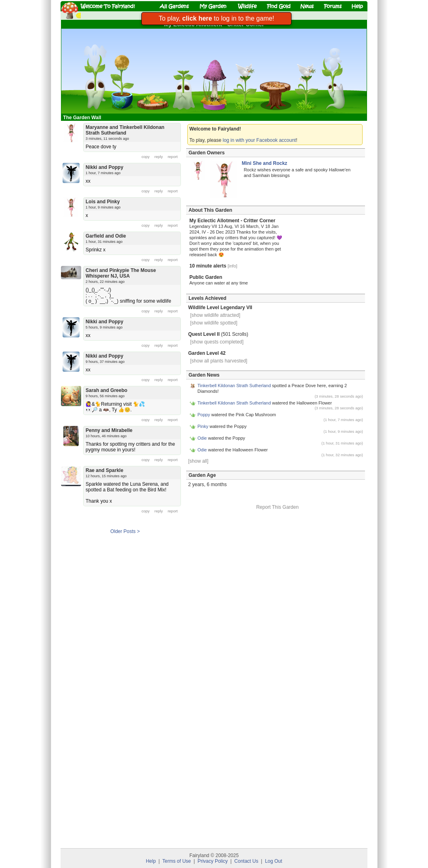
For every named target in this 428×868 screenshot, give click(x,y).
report (173, 157)
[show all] (198, 461)
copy (146, 157)
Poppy (204, 415)
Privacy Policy (213, 861)
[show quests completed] (217, 342)
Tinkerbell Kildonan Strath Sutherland (234, 386)
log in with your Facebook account (259, 140)
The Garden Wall (83, 118)
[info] (233, 266)
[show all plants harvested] (219, 361)
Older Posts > (125, 531)
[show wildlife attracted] (215, 315)
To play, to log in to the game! (216, 18)
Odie (202, 438)
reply (159, 157)
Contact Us (246, 861)
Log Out (274, 861)
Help (151, 861)
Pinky (203, 426)
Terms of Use (177, 861)
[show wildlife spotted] (214, 323)
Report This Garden (277, 507)
